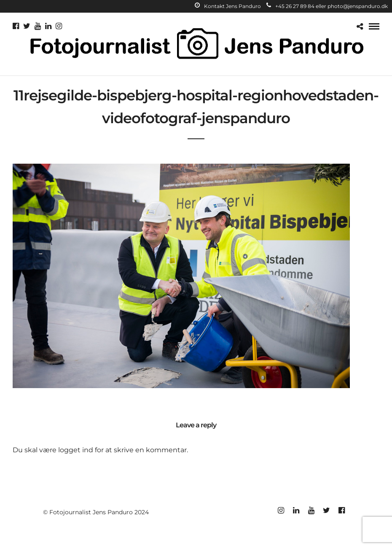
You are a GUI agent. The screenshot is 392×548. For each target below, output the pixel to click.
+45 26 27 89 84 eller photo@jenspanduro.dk (327, 6)
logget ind (76, 450)
